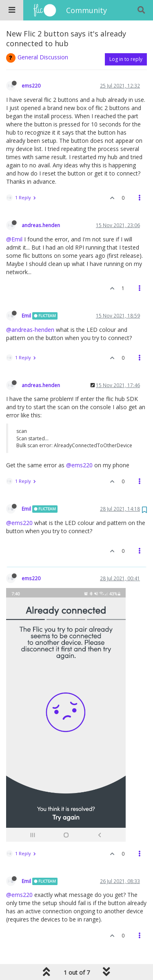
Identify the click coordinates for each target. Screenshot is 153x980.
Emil (26, 315)
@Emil (14, 239)
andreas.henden (41, 225)
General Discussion (43, 57)
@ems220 (79, 465)
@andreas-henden (30, 330)
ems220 (31, 86)
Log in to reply (126, 59)
